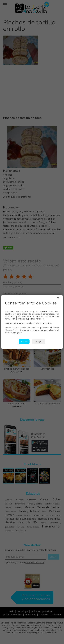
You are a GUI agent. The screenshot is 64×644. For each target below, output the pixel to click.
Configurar (39, 341)
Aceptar (24, 341)
